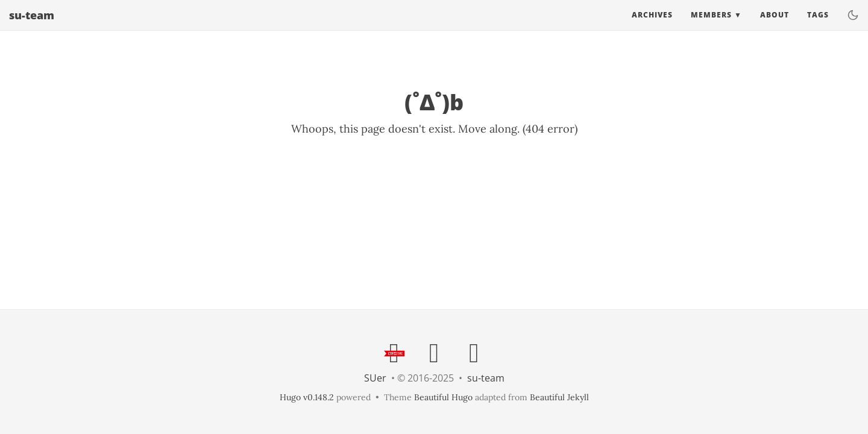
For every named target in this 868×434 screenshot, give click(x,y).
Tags (818, 27)
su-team (32, 27)
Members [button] (711, 27)
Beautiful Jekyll (559, 397)
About (775, 27)
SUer (375, 378)
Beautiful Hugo (443, 397)
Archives (652, 27)
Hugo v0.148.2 (307, 397)
